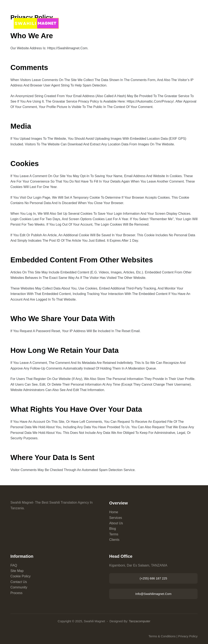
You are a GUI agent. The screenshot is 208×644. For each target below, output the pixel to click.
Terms (114, 534)
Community (19, 587)
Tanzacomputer (140, 621)
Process (16, 593)
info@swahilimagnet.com (153, 594)
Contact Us (19, 582)
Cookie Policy (21, 576)
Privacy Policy (188, 636)
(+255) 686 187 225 (153, 578)
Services (116, 518)
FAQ (14, 565)
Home (114, 512)
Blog (113, 529)
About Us (116, 523)
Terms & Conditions (162, 636)
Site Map (17, 571)
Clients (114, 540)
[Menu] (196, 25)
